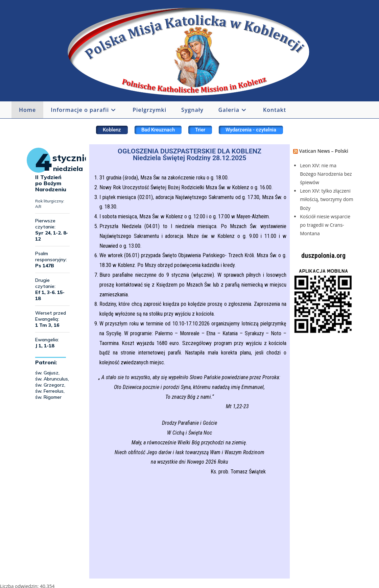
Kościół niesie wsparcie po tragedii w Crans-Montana (325, 225)
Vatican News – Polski (324, 151)
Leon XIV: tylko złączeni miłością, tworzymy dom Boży (327, 199)
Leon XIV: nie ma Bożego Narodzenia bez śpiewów (326, 174)
